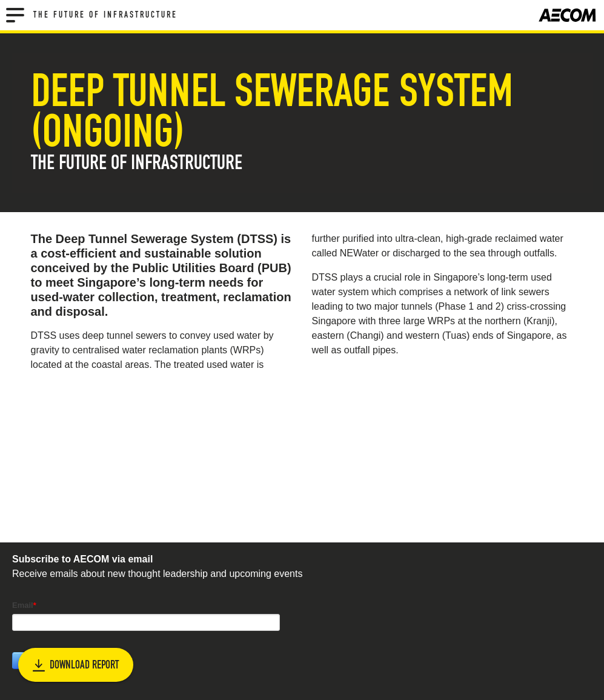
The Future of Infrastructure (105, 15)
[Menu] (15, 15)
